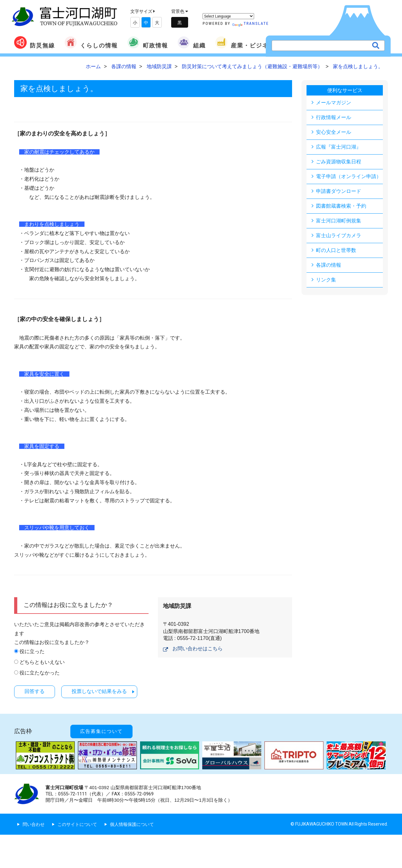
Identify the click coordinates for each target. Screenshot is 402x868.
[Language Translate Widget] (228, 16)
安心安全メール (334, 132)
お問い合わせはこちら (198, 649)
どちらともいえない (42, 662)
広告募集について (101, 731)
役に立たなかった (40, 673)
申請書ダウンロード (339, 191)
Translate (250, 23)
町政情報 (148, 42)
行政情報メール (334, 117)
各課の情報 (329, 265)
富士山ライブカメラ (339, 235)
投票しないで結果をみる (99, 691)
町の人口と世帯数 (336, 250)
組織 (192, 42)
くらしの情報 (91, 42)
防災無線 (35, 42)
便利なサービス (345, 90)
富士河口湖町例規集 (339, 221)
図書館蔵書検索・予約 (341, 206)
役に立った (32, 651)
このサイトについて (77, 824)
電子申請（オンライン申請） (349, 176)
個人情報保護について (132, 824)
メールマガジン (334, 103)
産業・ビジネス (245, 42)
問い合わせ (34, 824)
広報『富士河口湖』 (339, 147)
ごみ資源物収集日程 (339, 162)
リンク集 (326, 280)
